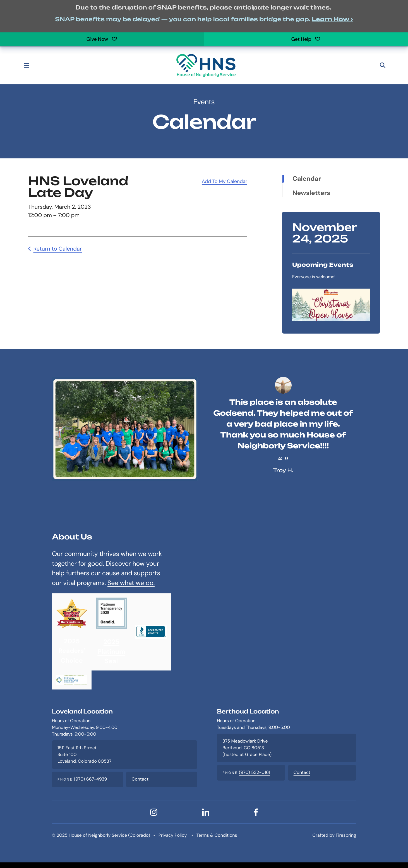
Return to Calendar (57, 249)
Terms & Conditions (217, 835)
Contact (140, 779)
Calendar (307, 179)
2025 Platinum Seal (111, 652)
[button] (28, 65)
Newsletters (311, 193)
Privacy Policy (173, 835)
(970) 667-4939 (91, 779)
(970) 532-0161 (255, 773)
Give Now (102, 39)
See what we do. (131, 583)
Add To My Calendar (225, 182)
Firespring (346, 835)
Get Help (306, 39)
